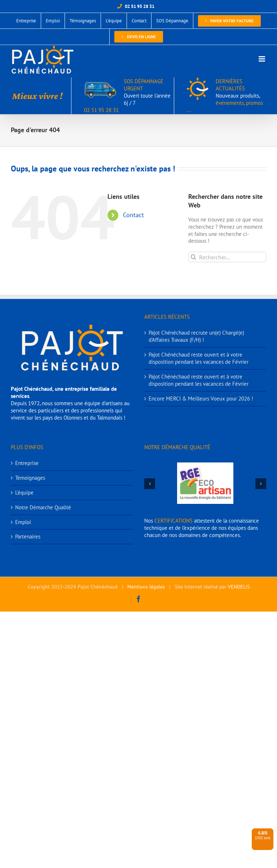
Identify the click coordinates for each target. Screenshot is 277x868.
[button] (150, 484)
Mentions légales (146, 587)
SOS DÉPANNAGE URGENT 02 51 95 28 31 (127, 96)
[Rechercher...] (227, 257)
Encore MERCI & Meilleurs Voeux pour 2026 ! (201, 399)
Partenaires (28, 536)
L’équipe (24, 493)
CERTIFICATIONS (173, 521)
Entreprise (27, 463)
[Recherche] (194, 257)
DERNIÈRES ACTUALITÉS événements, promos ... (225, 96)
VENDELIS (239, 587)
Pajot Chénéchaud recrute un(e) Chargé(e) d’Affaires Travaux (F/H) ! (196, 336)
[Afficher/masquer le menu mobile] (262, 59)
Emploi (23, 522)
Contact (133, 215)
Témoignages (30, 478)
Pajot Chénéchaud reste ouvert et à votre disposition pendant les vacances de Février (199, 358)
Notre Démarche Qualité (43, 507)
